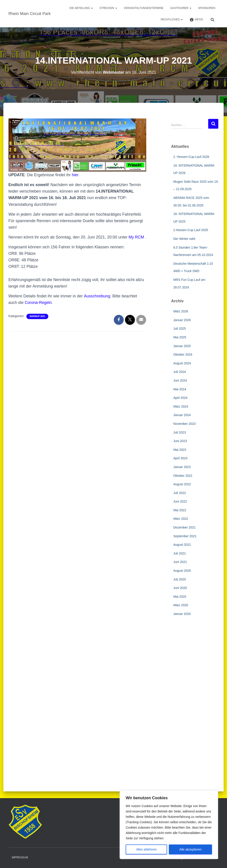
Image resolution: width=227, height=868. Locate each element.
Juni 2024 (180, 380)
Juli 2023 (180, 432)
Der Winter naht (184, 239)
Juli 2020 (180, 579)
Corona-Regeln (38, 309)
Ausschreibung (97, 303)
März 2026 (181, 311)
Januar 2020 (182, 614)
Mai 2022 (180, 510)
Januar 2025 (182, 346)
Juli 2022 (180, 493)
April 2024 (180, 398)
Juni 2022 (180, 501)
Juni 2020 (180, 588)
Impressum (20, 857)
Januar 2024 (182, 415)
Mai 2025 (180, 337)
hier (75, 175)
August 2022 (182, 484)
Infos (196, 20)
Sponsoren (207, 8)
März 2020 (181, 605)
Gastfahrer (181, 8)
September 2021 (185, 536)
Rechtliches (172, 19)
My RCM (136, 237)
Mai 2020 (180, 597)
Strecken (108, 8)
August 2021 (182, 545)
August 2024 (182, 363)
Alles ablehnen (146, 849)
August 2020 (182, 571)
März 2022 (181, 519)
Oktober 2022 (183, 476)
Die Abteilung (81, 8)
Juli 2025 (180, 329)
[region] (169, 825)
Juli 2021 (180, 553)
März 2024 (181, 406)
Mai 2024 (180, 389)
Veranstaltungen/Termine (144, 8)
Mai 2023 (180, 450)
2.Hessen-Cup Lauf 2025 (191, 230)
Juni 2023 (180, 441)
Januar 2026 (182, 320)
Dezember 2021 (185, 527)
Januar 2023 (182, 467)
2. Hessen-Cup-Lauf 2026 (191, 157)
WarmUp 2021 (37, 323)
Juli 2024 (180, 372)
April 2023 (180, 458)
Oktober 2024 (183, 355)
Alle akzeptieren (191, 849)
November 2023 (185, 424)
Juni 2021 (180, 562)
